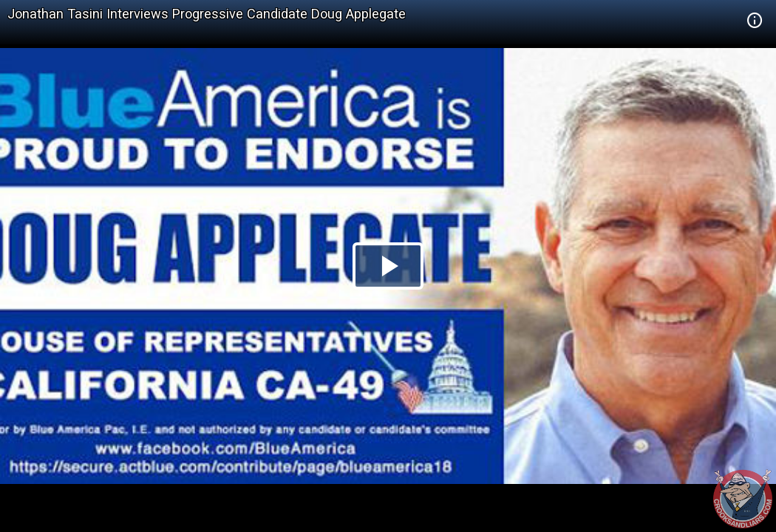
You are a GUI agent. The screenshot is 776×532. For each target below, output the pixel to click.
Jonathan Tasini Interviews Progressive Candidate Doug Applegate (207, 14)
